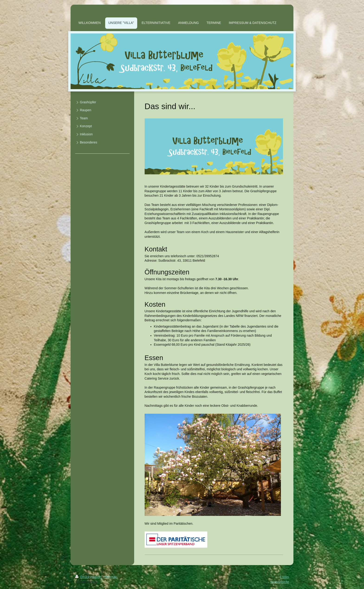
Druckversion (89, 577)
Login (284, 577)
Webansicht (279, 582)
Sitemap (111, 577)
